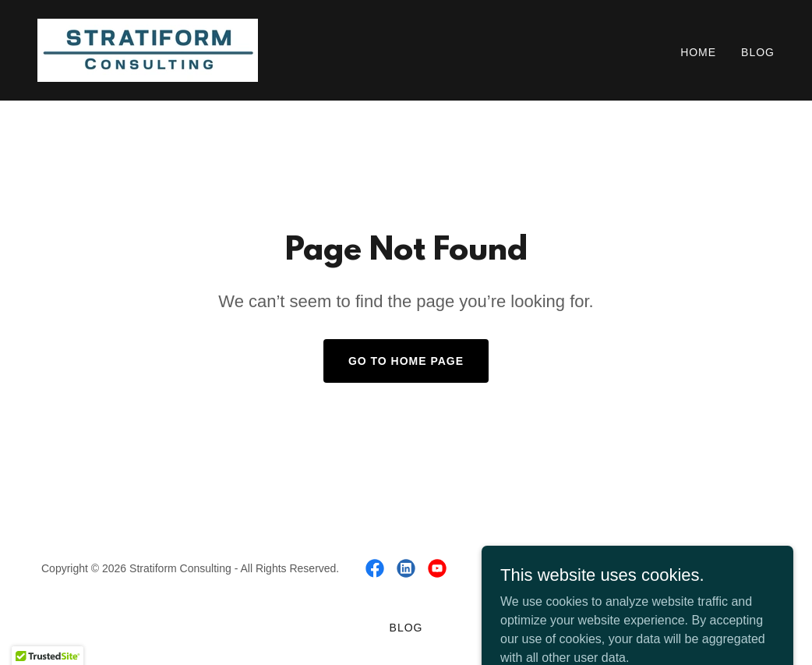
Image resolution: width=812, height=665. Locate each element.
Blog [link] (758, 52)
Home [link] (698, 52)
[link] (148, 50)
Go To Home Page (406, 361)
